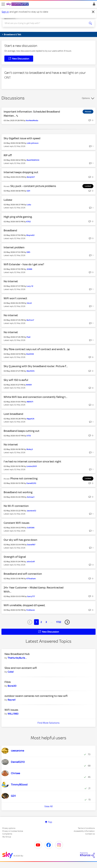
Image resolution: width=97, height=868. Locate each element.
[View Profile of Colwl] (11, 672)
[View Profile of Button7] (30, 320)
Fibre (8, 682)
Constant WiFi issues (17, 523)
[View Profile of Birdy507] (31, 177)
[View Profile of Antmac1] (31, 497)
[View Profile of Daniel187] (31, 545)
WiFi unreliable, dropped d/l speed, (24, 605)
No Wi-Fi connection (16, 506)
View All (48, 806)
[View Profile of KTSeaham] (31, 579)
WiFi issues (11, 710)
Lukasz (8, 200)
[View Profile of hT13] (29, 436)
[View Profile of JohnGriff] (31, 562)
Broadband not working (18, 492)
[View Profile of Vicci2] (29, 303)
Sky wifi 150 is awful (16, 380)
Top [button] (50, 822)
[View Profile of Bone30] (12, 686)
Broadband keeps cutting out (22, 431)
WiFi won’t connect (15, 298)
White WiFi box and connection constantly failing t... (35, 397)
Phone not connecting (24, 478)
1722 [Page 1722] (59, 622)
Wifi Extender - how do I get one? (24, 264)
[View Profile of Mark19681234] (33, 160)
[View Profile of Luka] (29, 205)
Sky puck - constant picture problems (33, 186)
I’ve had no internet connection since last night (32, 461)
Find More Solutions (48, 723)
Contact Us (90, 834)
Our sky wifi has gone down (20, 540)
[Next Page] (67, 622)
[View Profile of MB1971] (30, 402)
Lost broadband (13, 414)
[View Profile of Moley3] (30, 449)
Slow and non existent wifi (21, 668)
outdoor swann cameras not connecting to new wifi (36, 696)
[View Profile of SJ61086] (31, 528)
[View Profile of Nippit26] (31, 419)
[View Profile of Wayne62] (30, 235)
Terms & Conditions (86, 828)
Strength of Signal (15, 557)
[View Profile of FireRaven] (31, 610)
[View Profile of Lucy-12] (30, 286)
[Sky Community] (18, 4)
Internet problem (14, 247)
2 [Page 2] (41, 622)
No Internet (11, 281)
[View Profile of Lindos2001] (32, 466)
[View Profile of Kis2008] (30, 354)
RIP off (8, 155)
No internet (11, 315)
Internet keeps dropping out (21, 172)
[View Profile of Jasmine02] (31, 511)
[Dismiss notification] (93, 12)
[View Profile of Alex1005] (30, 371)
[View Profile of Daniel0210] (31, 483)
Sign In (93, 5)
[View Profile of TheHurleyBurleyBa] (17, 658)
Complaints (7, 834)
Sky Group (7, 837)
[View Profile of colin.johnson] (33, 143)
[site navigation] (3, 4)
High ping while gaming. (18, 217)
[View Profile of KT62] (29, 222)
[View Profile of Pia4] (29, 337)
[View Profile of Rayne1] (12, 700)
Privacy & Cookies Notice (13, 831)
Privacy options (9, 828)
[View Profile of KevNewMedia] (32, 120)
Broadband (10, 230)
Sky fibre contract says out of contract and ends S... (35, 349)
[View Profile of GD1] (28, 191)
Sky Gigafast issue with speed (22, 138)
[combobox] (44, 23)
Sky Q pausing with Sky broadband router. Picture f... (36, 366)
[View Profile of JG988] (29, 269)
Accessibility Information (84, 831)
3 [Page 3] (46, 622)
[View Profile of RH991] (29, 385)
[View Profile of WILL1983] (13, 714)
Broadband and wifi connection (23, 574)
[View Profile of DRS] (28, 252)
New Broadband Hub (17, 654)
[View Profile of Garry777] (31, 596)
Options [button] (86, 98)
